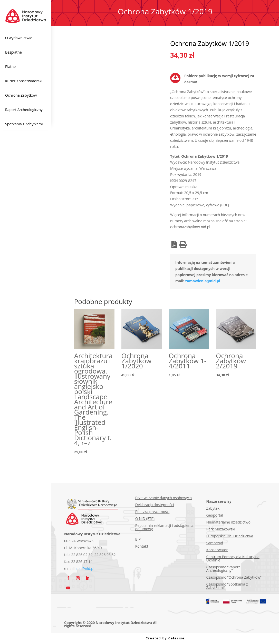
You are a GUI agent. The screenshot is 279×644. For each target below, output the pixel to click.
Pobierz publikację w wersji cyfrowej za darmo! (219, 79)
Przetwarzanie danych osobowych (163, 498)
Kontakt (142, 546)
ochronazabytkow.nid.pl (190, 227)
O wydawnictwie (19, 38)
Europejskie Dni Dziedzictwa (230, 536)
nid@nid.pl (85, 568)
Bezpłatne (13, 52)
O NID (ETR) (145, 519)
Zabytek (213, 508)
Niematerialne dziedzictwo (228, 522)
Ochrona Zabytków (21, 95)
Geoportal (215, 515)
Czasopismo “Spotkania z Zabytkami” (227, 586)
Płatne (10, 67)
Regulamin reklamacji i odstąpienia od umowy (164, 527)
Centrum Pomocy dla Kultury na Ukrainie (233, 558)
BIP (138, 539)
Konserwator (217, 550)
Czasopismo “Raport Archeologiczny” (223, 569)
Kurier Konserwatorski (24, 81)
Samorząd (215, 543)
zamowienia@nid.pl (203, 281)
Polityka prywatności (152, 512)
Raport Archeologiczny (24, 110)
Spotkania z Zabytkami (24, 124)
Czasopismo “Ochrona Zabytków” (234, 577)
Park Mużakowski (221, 529)
